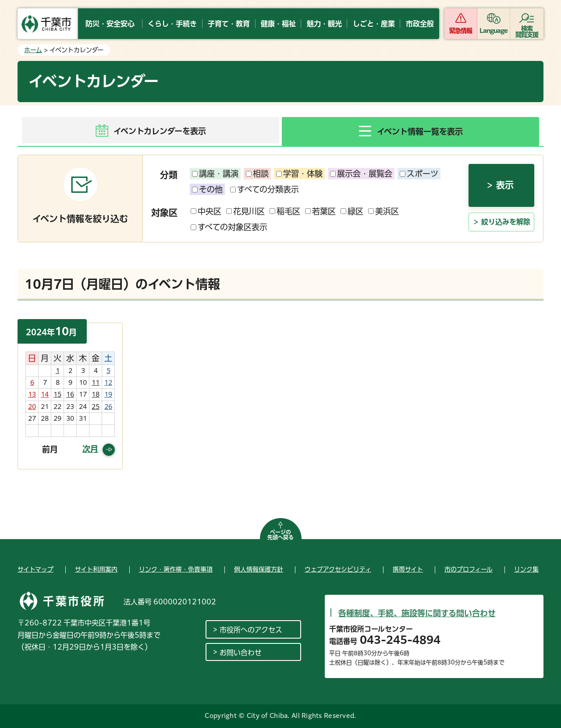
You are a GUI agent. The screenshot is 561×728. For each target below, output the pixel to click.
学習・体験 (299, 174)
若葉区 (320, 211)
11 (96, 383)
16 (70, 394)
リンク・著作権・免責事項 (176, 569)
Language (494, 31)
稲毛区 (285, 211)
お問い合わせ (241, 653)
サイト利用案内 (96, 569)
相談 (257, 174)
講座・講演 (215, 174)
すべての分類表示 (265, 189)
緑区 (352, 211)
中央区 (206, 211)
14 (45, 394)
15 (57, 394)
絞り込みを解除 (506, 222)
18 (96, 394)
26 (108, 407)
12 (108, 383)
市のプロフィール (469, 569)
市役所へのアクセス (251, 630)
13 (32, 394)
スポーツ (419, 174)
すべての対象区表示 (229, 227)
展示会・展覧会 (361, 174)
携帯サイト (408, 569)
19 (108, 394)
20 (32, 407)
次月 (90, 449)
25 (96, 407)
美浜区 (383, 211)
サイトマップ (36, 569)
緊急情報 (461, 31)
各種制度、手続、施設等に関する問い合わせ (417, 613)
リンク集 (526, 569)
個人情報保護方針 (259, 569)
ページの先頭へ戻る (280, 535)
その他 (207, 189)
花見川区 (245, 211)
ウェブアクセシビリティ (338, 569)
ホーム (33, 50)
